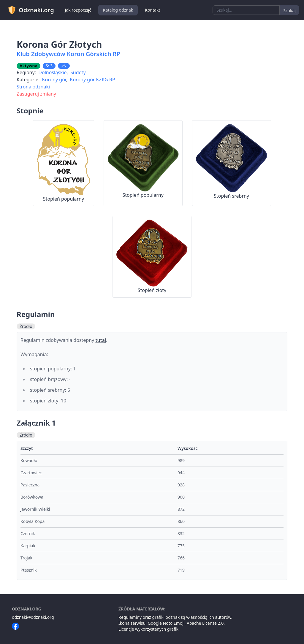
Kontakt (152, 10)
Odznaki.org (31, 10)
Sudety (78, 72)
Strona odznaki (33, 87)
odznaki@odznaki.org (33, 617)
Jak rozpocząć (78, 10)
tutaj (101, 340)
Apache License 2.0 (205, 623)
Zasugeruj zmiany (36, 94)
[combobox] (246, 10)
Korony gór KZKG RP (93, 80)
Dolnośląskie (52, 72)
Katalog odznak (118, 10)
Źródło (26, 326)
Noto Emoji (174, 623)
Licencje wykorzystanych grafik (148, 629)
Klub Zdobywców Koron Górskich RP (68, 54)
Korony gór (54, 80)
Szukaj (289, 11)
